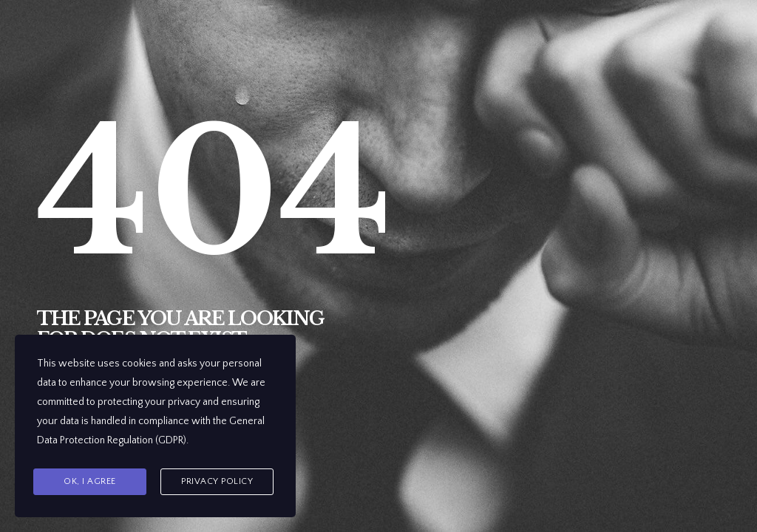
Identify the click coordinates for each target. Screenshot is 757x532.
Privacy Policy (217, 481)
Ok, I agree (90, 481)
